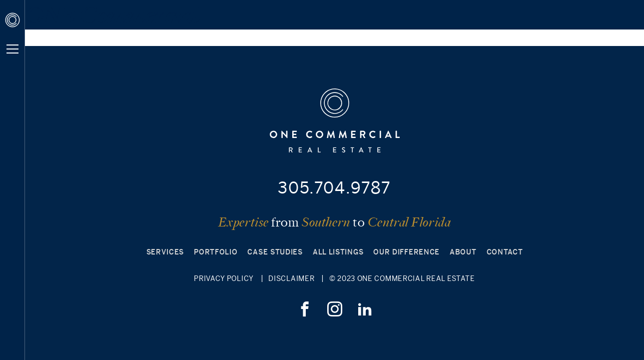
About (463, 252)
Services (165, 252)
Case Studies (275, 252)
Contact (505, 252)
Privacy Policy (224, 278)
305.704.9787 (334, 187)
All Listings (338, 252)
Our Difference (406, 252)
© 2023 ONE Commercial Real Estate (402, 278)
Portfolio (216, 252)
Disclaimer (291, 278)
